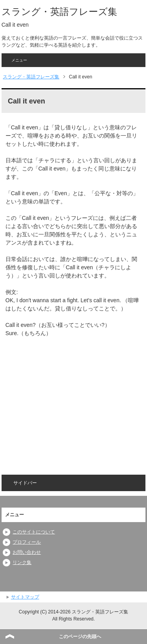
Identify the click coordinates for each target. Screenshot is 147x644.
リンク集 (22, 562)
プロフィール (27, 542)
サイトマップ (25, 597)
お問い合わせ (27, 552)
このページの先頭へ (80, 637)
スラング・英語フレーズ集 (59, 12)
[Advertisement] (71, 401)
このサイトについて (34, 532)
